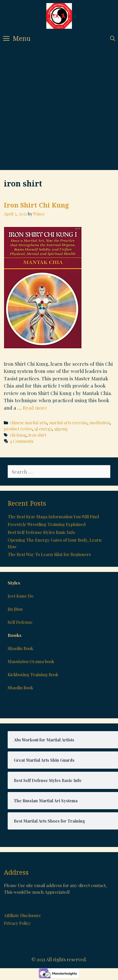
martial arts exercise (68, 423)
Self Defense (20, 622)
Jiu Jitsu (15, 609)
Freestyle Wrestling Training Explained (47, 524)
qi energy (43, 429)
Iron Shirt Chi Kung (36, 205)
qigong (61, 429)
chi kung (18, 435)
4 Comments (22, 441)
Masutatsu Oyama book (31, 661)
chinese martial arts (28, 423)
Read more (35, 408)
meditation (100, 423)
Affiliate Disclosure (22, 915)
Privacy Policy (17, 923)
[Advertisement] (57, 111)
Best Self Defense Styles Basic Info (41, 532)
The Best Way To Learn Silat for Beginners (49, 554)
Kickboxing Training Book (33, 674)
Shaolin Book (20, 648)
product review (18, 429)
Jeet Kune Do (20, 596)
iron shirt (37, 435)
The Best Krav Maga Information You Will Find (53, 516)
